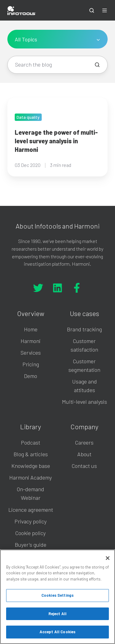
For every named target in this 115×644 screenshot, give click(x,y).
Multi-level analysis (84, 402)
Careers (84, 442)
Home (31, 329)
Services (31, 353)
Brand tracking (84, 329)
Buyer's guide (31, 545)
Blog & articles (31, 454)
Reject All (57, 614)
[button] (92, 10)
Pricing (31, 364)
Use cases (84, 313)
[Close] (108, 558)
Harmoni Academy (31, 477)
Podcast (31, 442)
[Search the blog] (97, 65)
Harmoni (31, 341)
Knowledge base (31, 466)
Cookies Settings (57, 595)
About (84, 454)
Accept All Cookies (57, 632)
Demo (31, 376)
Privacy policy (31, 521)
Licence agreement (31, 510)
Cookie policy (31, 533)
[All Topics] (57, 39)
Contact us (84, 466)
